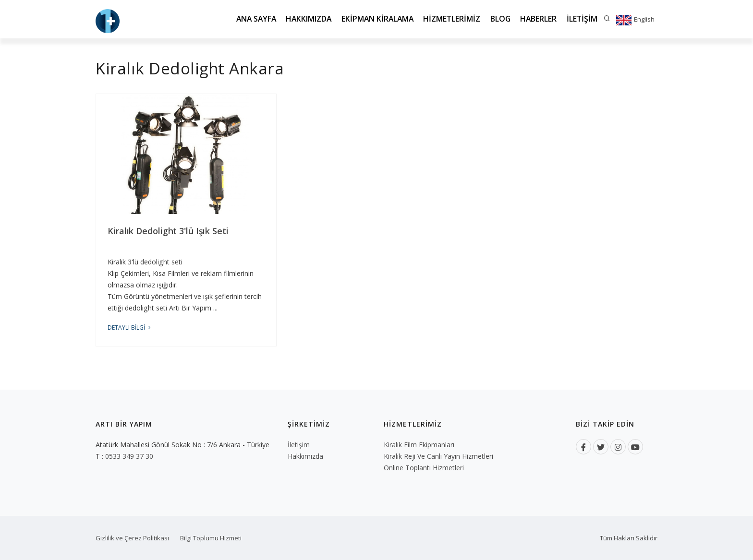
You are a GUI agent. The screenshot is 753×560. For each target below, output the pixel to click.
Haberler (537, 19)
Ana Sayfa (246, 19)
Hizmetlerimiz (448, 19)
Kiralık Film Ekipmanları (419, 445)
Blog (497, 19)
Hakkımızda (300, 19)
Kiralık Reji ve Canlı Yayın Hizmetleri (438, 456)
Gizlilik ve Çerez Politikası (132, 538)
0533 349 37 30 (129, 456)
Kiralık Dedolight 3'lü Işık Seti (168, 231)
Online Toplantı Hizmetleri (424, 468)
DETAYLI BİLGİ (130, 328)
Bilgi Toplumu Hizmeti (211, 538)
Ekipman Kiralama (371, 19)
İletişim (581, 19)
